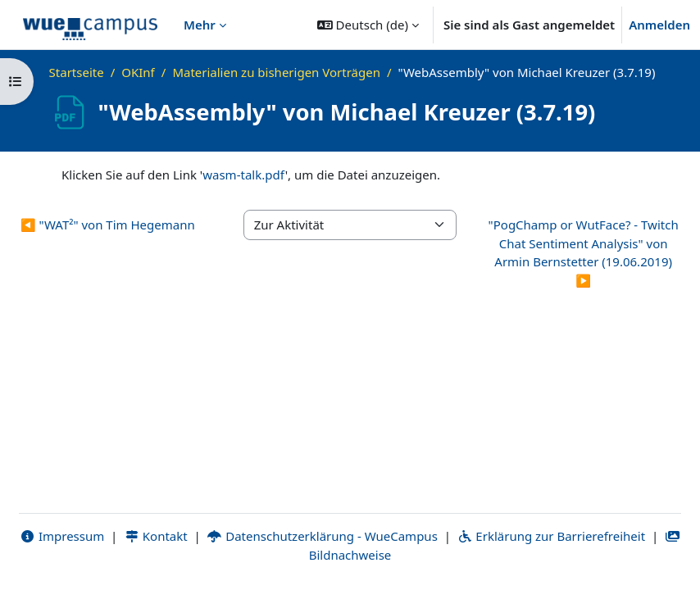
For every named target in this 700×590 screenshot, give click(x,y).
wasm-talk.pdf (244, 175)
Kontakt (156, 536)
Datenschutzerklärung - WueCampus (323, 536)
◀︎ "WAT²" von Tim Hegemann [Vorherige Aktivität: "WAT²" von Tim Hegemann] (108, 225)
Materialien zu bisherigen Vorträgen (276, 72)
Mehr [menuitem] (200, 25)
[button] (368, 25)
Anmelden (659, 25)
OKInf (138, 72)
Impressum (62, 536)
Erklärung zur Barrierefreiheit (551, 536)
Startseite (77, 72)
